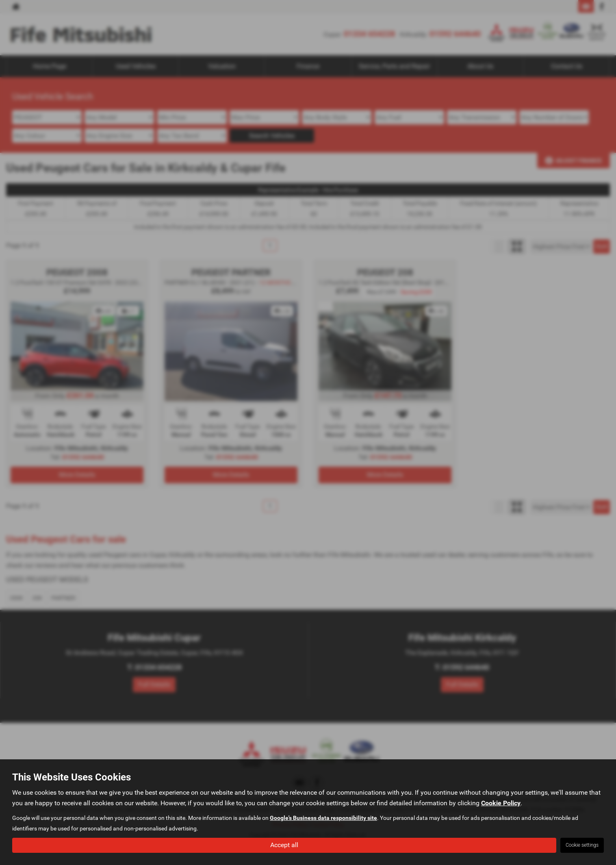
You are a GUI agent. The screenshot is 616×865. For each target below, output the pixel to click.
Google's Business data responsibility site (323, 818)
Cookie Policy (501, 803)
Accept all (284, 845)
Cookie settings (582, 845)
